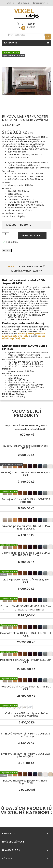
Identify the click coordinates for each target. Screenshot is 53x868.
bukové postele (26, 334)
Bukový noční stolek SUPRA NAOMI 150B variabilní (26, 494)
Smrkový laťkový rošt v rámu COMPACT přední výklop (26, 755)
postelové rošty (20, 336)
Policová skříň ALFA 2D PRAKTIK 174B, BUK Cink (26, 681)
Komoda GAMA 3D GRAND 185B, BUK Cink (26, 601)
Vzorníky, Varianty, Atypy (26, 271)
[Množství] (6, 234)
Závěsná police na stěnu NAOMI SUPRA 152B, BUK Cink (26, 520)
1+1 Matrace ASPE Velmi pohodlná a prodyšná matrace (26, 708)
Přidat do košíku (32, 236)
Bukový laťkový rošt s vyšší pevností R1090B (26, 447)
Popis (11, 267)
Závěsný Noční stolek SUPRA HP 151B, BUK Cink (26, 467)
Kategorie (11, 43)
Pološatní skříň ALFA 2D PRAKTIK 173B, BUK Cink (26, 654)
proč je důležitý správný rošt (24, 337)
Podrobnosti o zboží (32, 267)
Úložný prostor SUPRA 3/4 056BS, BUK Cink (26, 574)
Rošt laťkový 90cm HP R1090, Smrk (26, 426)
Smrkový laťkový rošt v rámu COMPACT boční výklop (26, 735)
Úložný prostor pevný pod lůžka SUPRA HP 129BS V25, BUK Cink (26, 547)
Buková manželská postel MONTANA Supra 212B (26, 775)
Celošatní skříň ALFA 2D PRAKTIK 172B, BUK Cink (26, 627)
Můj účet (11, 3)
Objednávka (24, 3)
